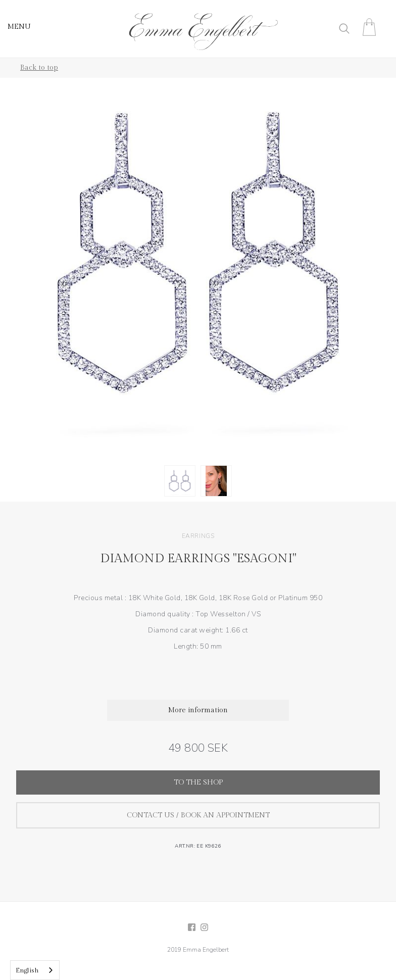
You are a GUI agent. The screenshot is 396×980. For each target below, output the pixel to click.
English (27, 970)
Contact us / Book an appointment (198, 815)
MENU (19, 27)
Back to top (39, 68)
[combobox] (35, 970)
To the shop (198, 782)
